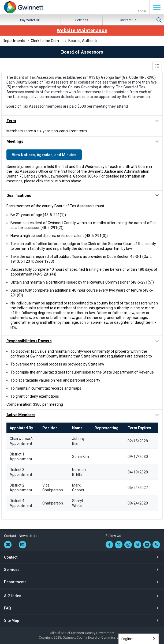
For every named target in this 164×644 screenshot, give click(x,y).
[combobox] (139, 639)
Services (82, 20)
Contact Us (128, 20)
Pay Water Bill (30, 20)
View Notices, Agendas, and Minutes (44, 155)
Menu (157, 7)
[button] (82, 121)
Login (142, 11)
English (127, 639)
